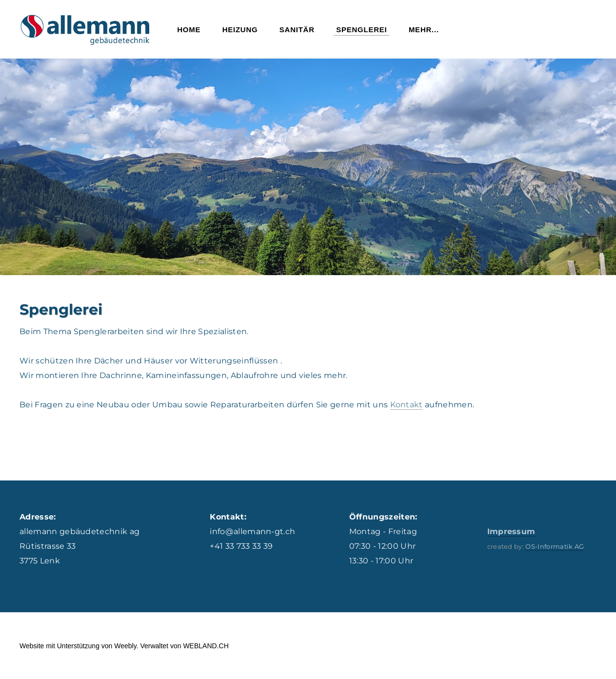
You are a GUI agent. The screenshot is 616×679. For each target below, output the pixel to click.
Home (189, 30)
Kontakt (407, 405)
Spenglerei (361, 30)
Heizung (240, 30)
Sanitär (297, 30)
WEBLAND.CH (206, 646)
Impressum (511, 531)
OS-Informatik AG (555, 546)
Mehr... (424, 30)
